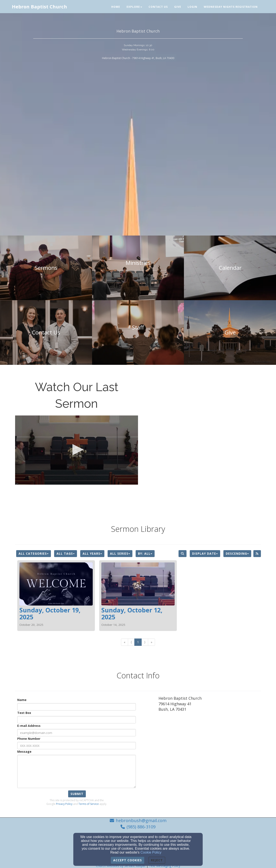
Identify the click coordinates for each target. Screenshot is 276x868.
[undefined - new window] (230, 333)
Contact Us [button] (158, 7)
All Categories (34, 553)
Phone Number (29, 739)
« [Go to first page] (125, 642)
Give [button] (178, 7)
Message (24, 752)
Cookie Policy (151, 852)
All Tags (66, 553)
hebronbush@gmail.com (141, 820)
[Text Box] (77, 720)
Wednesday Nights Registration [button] (231, 7)
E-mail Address (29, 726)
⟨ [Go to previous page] (131, 642)
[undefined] (46, 268)
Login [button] (192, 7)
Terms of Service (89, 804)
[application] (77, 450)
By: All (145, 553)
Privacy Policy (64, 804)
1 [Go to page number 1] (138, 642)
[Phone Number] (77, 746)
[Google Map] (210, 752)
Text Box (24, 713)
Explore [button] (134, 7)
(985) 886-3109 (141, 827)
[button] (77, 450)
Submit (77, 794)
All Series (120, 553)
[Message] (77, 771)
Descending (237, 553)
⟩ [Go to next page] (145, 642)
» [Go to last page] (151, 642)
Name (22, 700)
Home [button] (116, 7)
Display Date (205, 553)
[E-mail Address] (77, 733)
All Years (92, 553)
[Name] (77, 707)
